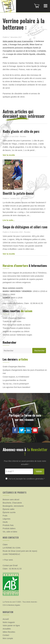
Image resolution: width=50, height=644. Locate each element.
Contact (6, 635)
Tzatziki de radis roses (12, 321)
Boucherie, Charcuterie (12, 503)
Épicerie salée (9, 509)
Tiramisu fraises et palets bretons (16, 328)
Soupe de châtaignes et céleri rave (25, 227)
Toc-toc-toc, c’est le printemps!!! (16, 384)
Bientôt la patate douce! (18, 193)
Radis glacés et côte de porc (21, 131)
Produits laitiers (9, 528)
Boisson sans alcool (11, 500)
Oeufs (5, 522)
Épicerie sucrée (9, 512)
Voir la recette (9, 155)
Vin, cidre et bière (10, 532)
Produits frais (8, 525)
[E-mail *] (19, 471)
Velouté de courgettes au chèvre (16, 331)
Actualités (7, 629)
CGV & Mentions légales (11, 605)
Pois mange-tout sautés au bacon (17, 325)
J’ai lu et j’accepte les (25, 479)
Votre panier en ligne (11, 626)
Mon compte (8, 638)
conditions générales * (36, 479)
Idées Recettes (9, 632)
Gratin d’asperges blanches (14, 318)
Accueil (6, 619)
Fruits (5, 516)
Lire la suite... (9, 220)
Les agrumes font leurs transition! (16, 387)
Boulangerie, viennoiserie (13, 506)
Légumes (7, 519)
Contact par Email (10, 565)
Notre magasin (9, 622)
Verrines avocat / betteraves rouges (17, 335)
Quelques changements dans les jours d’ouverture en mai (25, 372)
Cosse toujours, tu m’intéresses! (16, 377)
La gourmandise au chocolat (14, 380)
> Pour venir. (8, 560)
